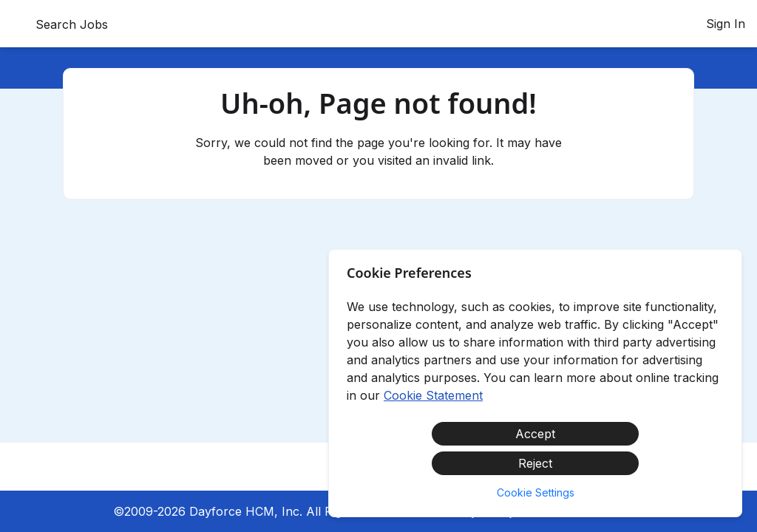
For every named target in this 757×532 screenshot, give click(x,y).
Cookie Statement (433, 395)
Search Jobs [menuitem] (72, 24)
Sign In (726, 24)
